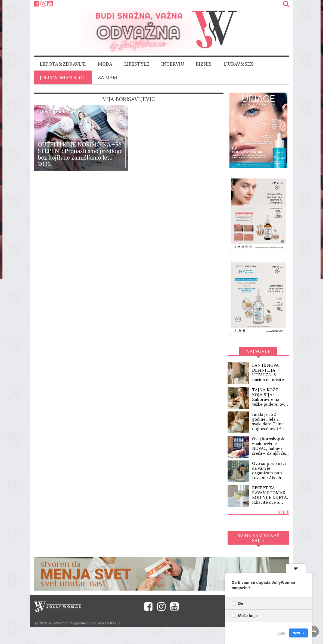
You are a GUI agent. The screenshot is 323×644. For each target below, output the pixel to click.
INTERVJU (173, 64)
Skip (282, 633)
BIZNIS (204, 64)
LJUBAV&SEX (238, 64)
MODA (105, 64)
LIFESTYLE (137, 64)
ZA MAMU (109, 77)
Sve (284, 512)
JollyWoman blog (63, 77)
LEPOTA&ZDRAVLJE (63, 64)
